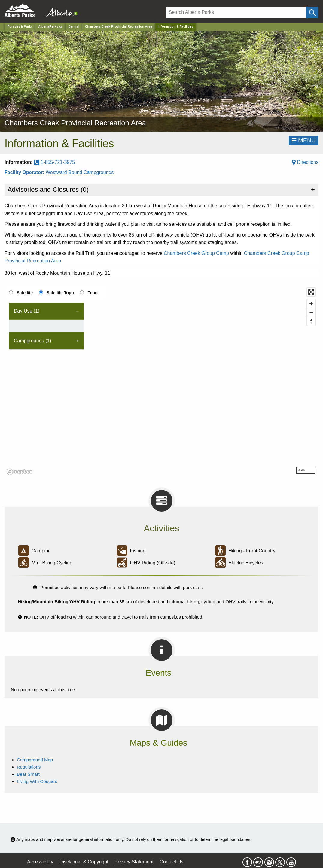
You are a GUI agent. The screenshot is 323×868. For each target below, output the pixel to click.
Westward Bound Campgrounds (80, 172)
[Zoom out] (311, 312)
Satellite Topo (60, 293)
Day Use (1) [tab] (27, 311)
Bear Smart (28, 774)
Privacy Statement (134, 862)
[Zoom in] (311, 304)
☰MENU (304, 140)
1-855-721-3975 (54, 162)
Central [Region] (74, 27)
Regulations (29, 767)
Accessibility (40, 862)
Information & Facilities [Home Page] (175, 27)
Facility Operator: (25, 172)
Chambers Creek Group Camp (196, 253)
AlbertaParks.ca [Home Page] (51, 27)
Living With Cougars (37, 781)
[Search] (236, 12)
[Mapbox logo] (20, 472)
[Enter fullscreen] (311, 292)
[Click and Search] (312, 12)
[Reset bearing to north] (311, 321)
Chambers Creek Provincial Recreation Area (119, 27)
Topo (93, 293)
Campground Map (35, 760)
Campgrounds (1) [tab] (33, 341)
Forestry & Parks (20, 27)
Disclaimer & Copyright (84, 862)
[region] (161, 381)
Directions (305, 162)
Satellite (25, 293)
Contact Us (171, 862)
